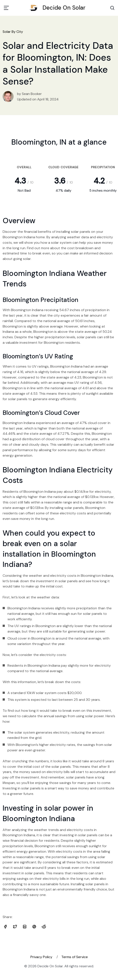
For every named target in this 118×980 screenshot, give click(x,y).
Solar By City (13, 32)
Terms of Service (75, 957)
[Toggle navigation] (6, 8)
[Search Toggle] (112, 8)
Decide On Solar (59, 8)
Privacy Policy (41, 957)
